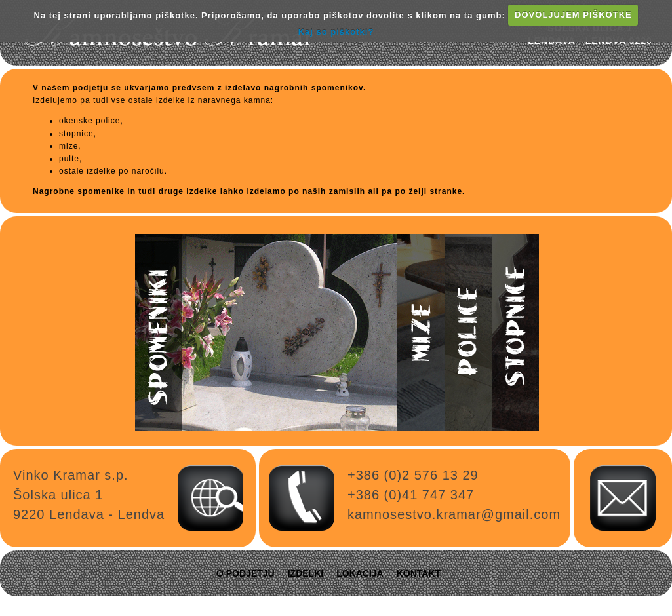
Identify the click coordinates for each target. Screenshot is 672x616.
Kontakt (419, 573)
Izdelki (306, 573)
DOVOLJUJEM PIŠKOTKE (573, 15)
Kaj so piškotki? (336, 32)
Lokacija (360, 573)
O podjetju (246, 573)
